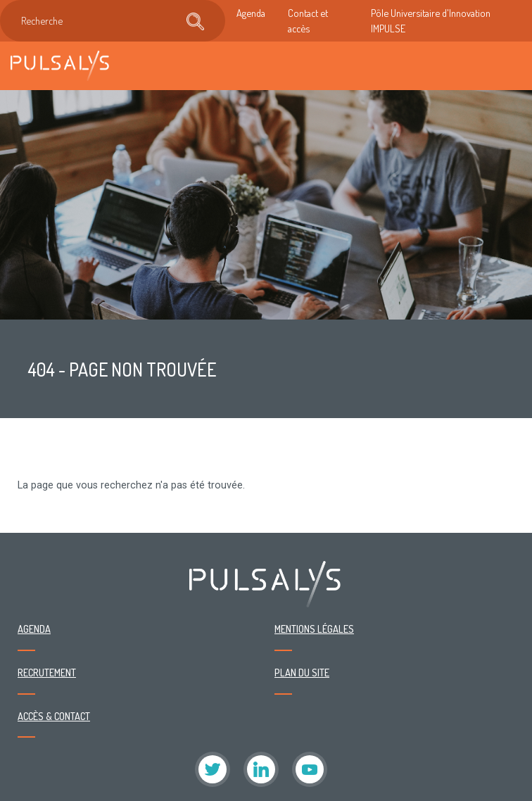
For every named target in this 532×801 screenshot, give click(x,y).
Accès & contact (54, 716)
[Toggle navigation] (507, 66)
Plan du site (302, 672)
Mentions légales (314, 629)
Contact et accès (308, 20)
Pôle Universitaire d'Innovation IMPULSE (431, 20)
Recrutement (47, 672)
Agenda (251, 13)
